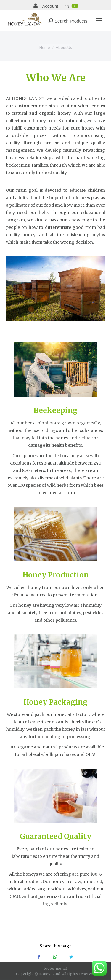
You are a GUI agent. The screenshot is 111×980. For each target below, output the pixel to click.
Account (46, 6)
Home (45, 47)
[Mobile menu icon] (99, 21)
